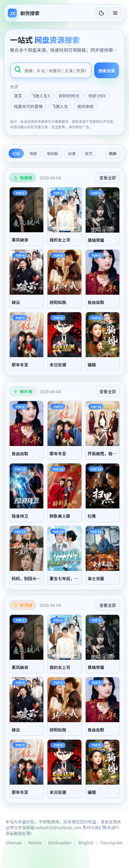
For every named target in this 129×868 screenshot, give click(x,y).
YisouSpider (111, 842)
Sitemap (14, 842)
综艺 (89, 153)
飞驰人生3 (40, 96)
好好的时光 (69, 96)
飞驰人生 (60, 106)
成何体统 (85, 106)
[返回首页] (24, 13)
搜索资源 (107, 71)
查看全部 (108, 178)
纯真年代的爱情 (28, 106)
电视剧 (52, 153)
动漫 (72, 153)
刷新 (113, 153)
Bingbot (86, 842)
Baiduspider (60, 842)
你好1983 (97, 96)
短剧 (16, 153)
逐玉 (18, 96)
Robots (35, 842)
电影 (33, 153)
